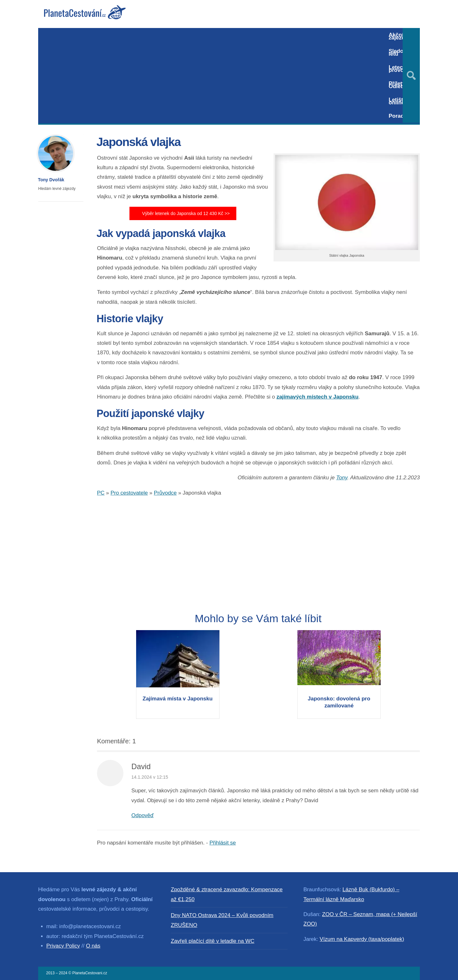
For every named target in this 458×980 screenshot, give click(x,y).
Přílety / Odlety (398, 85)
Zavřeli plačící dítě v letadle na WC (213, 941)
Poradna (399, 116)
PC (101, 493)
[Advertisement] (211, 76)
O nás (93, 946)
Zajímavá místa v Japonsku (177, 699)
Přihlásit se (222, 843)
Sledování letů (401, 52)
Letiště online (397, 101)
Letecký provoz (399, 69)
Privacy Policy (63, 946)
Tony (342, 478)
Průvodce (165, 493)
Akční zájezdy (398, 36)
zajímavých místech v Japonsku (317, 397)
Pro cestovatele (129, 493)
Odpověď (142, 815)
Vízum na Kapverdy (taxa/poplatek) (362, 939)
